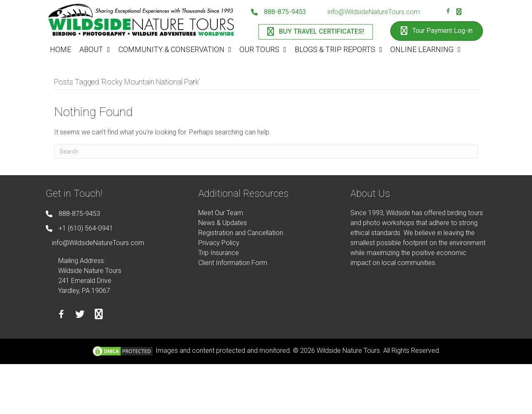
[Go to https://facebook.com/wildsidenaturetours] (448, 12)
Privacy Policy (219, 243)
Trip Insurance (219, 253)
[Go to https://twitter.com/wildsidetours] (80, 315)
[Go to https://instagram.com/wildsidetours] (459, 12)
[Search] (266, 151)
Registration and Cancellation (241, 233)
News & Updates (223, 223)
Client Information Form (233, 263)
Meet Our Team (221, 213)
